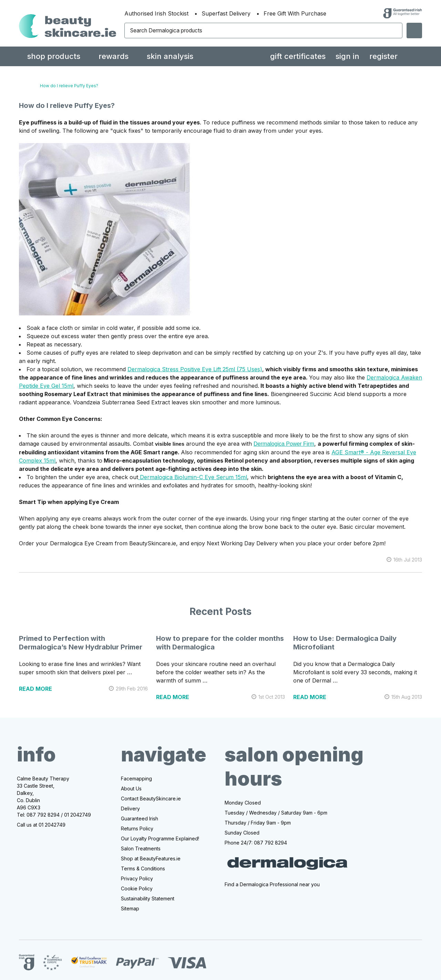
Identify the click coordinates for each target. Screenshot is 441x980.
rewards (114, 56)
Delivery (130, 809)
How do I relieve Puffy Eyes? (67, 105)
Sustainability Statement (148, 898)
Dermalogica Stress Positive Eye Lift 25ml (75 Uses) (195, 369)
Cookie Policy (137, 888)
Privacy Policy (137, 878)
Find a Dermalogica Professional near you (272, 884)
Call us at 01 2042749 (41, 825)
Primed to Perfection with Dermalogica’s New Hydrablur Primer (81, 643)
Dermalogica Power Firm (284, 444)
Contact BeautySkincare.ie (151, 799)
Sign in (347, 56)
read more (35, 689)
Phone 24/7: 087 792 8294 (256, 843)
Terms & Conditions (143, 868)
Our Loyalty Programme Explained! (160, 838)
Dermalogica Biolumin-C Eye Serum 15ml (193, 477)
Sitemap (130, 908)
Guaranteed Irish (140, 819)
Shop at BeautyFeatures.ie (151, 858)
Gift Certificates (298, 56)
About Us (131, 789)
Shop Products (54, 56)
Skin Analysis (170, 56)
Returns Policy (137, 829)
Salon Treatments (141, 848)
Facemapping (136, 779)
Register (383, 56)
